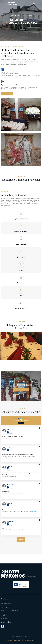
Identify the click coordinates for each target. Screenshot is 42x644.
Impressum (10, 640)
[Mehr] (21, 540)
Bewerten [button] (21, 423)
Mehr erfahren (7, 94)
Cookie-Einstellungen (30, 640)
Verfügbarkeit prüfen (21, 390)
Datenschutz (17, 640)
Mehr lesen (9, 458)
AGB (23, 640)
